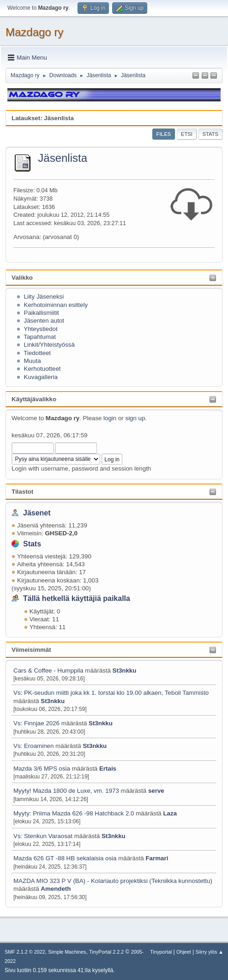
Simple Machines (67, 952)
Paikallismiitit (42, 313)
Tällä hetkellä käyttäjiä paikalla (77, 598)
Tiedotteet (37, 353)
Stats (32, 544)
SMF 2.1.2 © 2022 (25, 952)
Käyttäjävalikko (34, 399)
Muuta (33, 361)
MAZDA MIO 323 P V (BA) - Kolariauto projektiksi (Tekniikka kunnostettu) (113, 881)
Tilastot (22, 492)
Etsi (187, 134)
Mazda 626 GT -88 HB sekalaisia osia (65, 858)
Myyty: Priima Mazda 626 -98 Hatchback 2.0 (74, 813)
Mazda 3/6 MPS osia (43, 769)
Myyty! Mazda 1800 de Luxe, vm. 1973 (66, 791)
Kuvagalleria (41, 377)
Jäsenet (37, 513)
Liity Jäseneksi (44, 297)
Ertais (108, 769)
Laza (170, 813)
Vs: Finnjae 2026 (36, 723)
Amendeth (56, 889)
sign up (135, 418)
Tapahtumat (40, 337)
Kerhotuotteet (42, 369)
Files (164, 134)
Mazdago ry (34, 32)
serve (156, 791)
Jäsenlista (63, 158)
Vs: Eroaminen (33, 746)
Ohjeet (184, 952)
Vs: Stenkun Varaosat (43, 836)
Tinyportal (161, 952)
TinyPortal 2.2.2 (106, 952)
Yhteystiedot (40, 329)
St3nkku (125, 671)
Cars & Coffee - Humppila (48, 671)
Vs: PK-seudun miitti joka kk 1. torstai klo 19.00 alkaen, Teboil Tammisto (111, 693)
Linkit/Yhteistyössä (49, 345)
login (110, 418)
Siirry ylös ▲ (210, 952)
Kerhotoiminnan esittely (56, 305)
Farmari (157, 858)
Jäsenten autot (44, 321)
